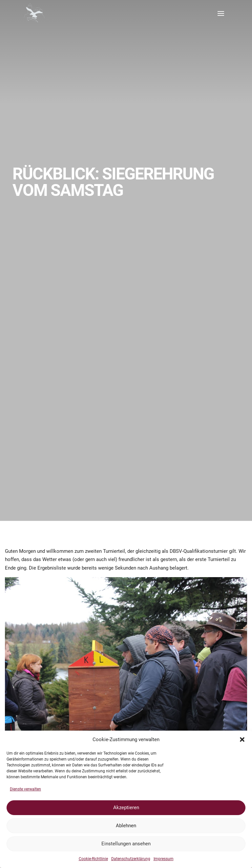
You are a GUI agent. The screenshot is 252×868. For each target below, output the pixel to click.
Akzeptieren (126, 808)
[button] (242, 739)
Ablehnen (126, 826)
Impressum (164, 859)
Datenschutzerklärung (131, 859)
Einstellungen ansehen (126, 844)
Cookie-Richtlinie (93, 859)
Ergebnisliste (52, 568)
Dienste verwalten (25, 789)
